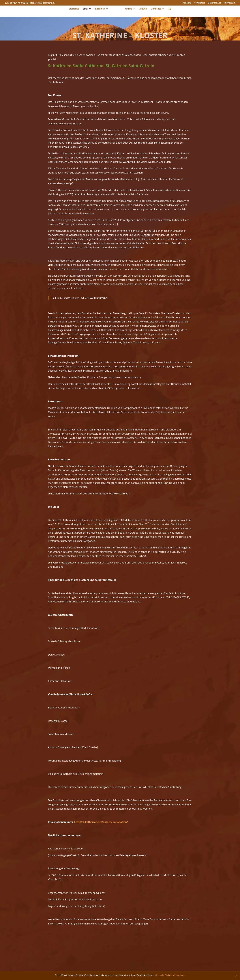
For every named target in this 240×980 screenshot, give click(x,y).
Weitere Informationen (175, 975)
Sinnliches (156, 11)
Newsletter (199, 3)
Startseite (74, 11)
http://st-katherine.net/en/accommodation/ (101, 822)
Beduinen (100, 11)
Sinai (86, 11)
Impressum (230, 3)
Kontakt (187, 3)
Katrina (129, 11)
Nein (162, 975)
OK (157, 975)
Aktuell (143, 11)
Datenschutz (214, 3)
